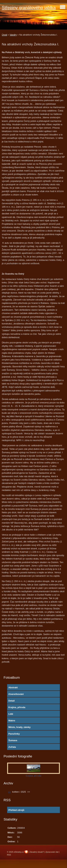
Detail (12, 701)
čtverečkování (16, 694)
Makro (12, 721)
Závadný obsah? (37, 852)
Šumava (13, 740)
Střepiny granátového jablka (29, 8)
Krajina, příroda (17, 707)
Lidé (11, 714)
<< (9, 792)
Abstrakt (13, 687)
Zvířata (12, 747)
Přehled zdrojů (16, 810)
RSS (9, 855)
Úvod (4, 35)
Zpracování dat (52, 852)
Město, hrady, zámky (19, 727)
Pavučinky (14, 734)
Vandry (13, 35)
